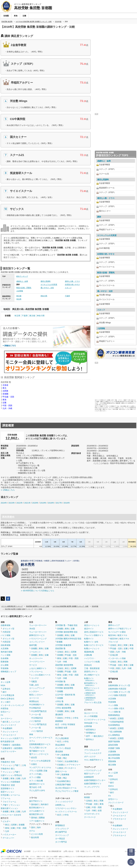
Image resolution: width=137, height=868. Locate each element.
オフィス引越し (36, 774)
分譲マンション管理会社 (11, 775)
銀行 (5, 692)
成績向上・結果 (22, 281)
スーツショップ (62, 835)
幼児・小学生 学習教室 (65, 724)
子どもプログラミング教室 (67, 791)
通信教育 (59, 715)
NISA (3, 685)
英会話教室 (60, 745)
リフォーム (6, 798)
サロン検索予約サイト (94, 760)
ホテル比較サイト (37, 811)
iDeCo (111, 786)
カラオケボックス (92, 814)
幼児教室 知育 (61, 728)
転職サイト (89, 639)
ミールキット (35, 652)
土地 (24, 765)
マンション (7, 765)
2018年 (51, 503)
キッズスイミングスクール (66, 812)
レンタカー (34, 691)
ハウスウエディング (93, 770)
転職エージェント (92, 648)
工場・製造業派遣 (92, 668)
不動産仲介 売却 (8, 762)
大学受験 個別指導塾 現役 (66, 632)
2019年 (43, 503)
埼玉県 (19, 299)
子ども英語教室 (62, 738)
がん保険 (5, 665)
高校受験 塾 (60, 648)
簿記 (65, 758)
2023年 (12, 503)
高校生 (60, 718)
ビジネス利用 (37, 834)
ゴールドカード (9, 735)
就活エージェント (92, 625)
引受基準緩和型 (117, 722)
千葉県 (67, 296)
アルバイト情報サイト (94, 635)
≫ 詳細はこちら (8, 490)
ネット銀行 (6, 702)
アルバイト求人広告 (93, 702)
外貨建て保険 (114, 748)
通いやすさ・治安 (47, 288)
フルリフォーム (9, 802)
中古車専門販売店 (39, 711)
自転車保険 (6, 645)
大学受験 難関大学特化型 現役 (68, 639)
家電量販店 (60, 825)
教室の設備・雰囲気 (24, 288)
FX (2, 715)
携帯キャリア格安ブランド (120, 629)
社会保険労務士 (72, 761)
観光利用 (35, 837)
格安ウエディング (92, 774)
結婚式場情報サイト (93, 784)
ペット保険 (6, 655)
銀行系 (6, 722)
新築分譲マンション (9, 808)
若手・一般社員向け (95, 736)
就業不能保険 (114, 742)
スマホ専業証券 (7, 695)
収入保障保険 (116, 732)
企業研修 (88, 726)
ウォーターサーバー (38, 625)
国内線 (34, 818)
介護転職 (88, 655)
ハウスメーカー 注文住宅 (11, 815)
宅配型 (34, 682)
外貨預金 (5, 708)
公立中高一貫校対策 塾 (65, 695)
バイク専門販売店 (39, 724)
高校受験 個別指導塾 (64, 665)
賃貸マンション (7, 792)
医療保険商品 (114, 715)
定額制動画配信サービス (40, 744)
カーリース (34, 698)
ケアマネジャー (74, 765)
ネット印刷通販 (91, 716)
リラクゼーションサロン (66, 808)
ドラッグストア (62, 829)
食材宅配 (33, 645)
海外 (39, 827)
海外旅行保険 (7, 652)
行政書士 (61, 765)
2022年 (20, 503)
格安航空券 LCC (36, 814)
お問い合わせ (68, 851)
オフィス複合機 (36, 781)
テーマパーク (90, 817)
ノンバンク (15, 722)
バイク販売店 (35, 721)
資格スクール (61, 771)
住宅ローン (6, 712)
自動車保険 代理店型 (117, 689)
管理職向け (91, 733)
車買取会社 (34, 701)
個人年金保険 (114, 758)
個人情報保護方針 (55, 851)
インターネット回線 (117, 658)
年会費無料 (7, 728)
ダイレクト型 (8, 629)
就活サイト (89, 629)
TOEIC (60, 761)
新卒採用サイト (91, 684)
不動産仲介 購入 (8, 769)
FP (58, 755)
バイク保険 (6, 635)
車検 (31, 734)
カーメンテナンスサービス (41, 738)
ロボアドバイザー (8, 751)
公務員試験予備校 (63, 785)
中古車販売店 (35, 708)
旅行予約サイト (36, 801)
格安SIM (114, 639)
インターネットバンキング (12, 705)
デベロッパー (8, 838)
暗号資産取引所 (7, 742)
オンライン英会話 (63, 748)
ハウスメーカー (9, 835)
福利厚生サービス (37, 784)
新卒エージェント (92, 689)
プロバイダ (113, 642)
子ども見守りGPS (37, 791)
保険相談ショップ (8, 672)
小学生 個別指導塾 (63, 708)
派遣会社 (88, 665)
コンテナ (35, 678)
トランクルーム (36, 672)
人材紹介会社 (90, 694)
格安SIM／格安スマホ (118, 635)
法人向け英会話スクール (66, 788)
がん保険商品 (114, 735)
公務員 (60, 768)
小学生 (76, 718)
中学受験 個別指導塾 (64, 688)
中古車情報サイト (37, 705)
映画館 (87, 797)
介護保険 (112, 751)
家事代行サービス (37, 635)
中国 (131, 648)
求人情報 (96, 851)
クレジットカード (8, 725)
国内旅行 (35, 804)
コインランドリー (37, 642)
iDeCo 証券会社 (8, 699)
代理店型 (7, 632)
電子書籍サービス (37, 751)
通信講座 (59, 751)
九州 (24, 778)
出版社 (34, 764)
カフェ (32, 741)
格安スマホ (124, 639)
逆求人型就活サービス (94, 632)
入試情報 (20, 291)
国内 (33, 827)
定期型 (121, 718)
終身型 (113, 718)
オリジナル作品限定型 (41, 761)
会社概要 (27, 851)
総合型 (34, 757)
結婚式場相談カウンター (95, 780)
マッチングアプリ (92, 787)
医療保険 (5, 662)
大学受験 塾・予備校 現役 (66, 625)
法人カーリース (91, 713)
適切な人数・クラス (72, 281)
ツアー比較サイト (37, 821)
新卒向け (90, 739)
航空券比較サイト (37, 808)
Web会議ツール (91, 723)
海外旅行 (45, 804)
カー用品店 (60, 839)
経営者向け (91, 730)
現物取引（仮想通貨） (12, 745)
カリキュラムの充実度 (49, 285)
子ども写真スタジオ (38, 748)
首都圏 (5, 394)
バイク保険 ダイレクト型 (119, 692)
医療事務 (65, 755)
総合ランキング (22, 276)
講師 (99, 217)
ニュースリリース (39, 851)
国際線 (42, 818)
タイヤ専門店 (61, 842)
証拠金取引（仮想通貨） (13, 748)
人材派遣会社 (90, 699)
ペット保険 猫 (114, 712)
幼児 (59, 742)
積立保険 (112, 765)
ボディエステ (90, 756)
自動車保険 (6, 625)
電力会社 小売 (35, 787)
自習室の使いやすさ (72, 285)
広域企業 (114, 655)
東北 (4, 388)
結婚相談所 (89, 777)
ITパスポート (71, 768)
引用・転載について (83, 851)
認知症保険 (113, 745)
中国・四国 (7, 405)
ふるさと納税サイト (38, 668)
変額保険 (112, 761)
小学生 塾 (59, 701)
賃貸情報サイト (7, 788)
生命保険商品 (114, 725)
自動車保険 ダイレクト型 (119, 685)
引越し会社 (34, 685)
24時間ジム (60, 805)
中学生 (68, 718)
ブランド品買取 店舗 (38, 771)
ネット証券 (6, 682)
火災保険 (5, 648)
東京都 (19, 296)
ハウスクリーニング (38, 639)
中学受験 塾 (60, 682)
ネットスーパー (36, 658)
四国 (112, 652)
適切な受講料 (46, 281)
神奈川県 (44, 296)
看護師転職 (89, 652)
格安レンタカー (36, 695)
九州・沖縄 (7, 408)
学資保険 (5, 668)
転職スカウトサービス (94, 645)
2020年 (35, 503)
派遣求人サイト (91, 672)
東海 (4, 400)
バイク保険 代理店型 (117, 695)
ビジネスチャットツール (95, 720)
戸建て (17, 765)
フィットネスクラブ (64, 802)
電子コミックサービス (39, 754)
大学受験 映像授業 (63, 645)
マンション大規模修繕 (10, 782)
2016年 (67, 503)
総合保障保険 (114, 755)
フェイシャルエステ (93, 753)
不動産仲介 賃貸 (8, 785)
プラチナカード (119, 819)
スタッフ (68, 288)
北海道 (5, 385)
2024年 (4, 503)
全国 (100, 811)
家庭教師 (59, 721)
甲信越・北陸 (8, 397)
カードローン (7, 718)
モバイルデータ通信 (117, 632)
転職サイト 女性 (91, 642)
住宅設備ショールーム (10, 795)
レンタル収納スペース (41, 675)
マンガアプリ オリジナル (40, 767)
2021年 (27, 503)
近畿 (4, 403)
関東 (102, 801)
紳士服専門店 (61, 832)
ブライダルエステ (92, 750)
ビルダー (7, 821)
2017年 (59, 503)
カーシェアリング (37, 688)
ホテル (32, 831)
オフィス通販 (35, 777)
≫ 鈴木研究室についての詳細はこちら (38, 591)
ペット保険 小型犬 (116, 708)
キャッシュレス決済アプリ (12, 738)
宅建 (59, 758)
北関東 (5, 391)
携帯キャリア (114, 625)
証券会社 (7, 689)
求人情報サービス (92, 675)
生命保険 (5, 658)
